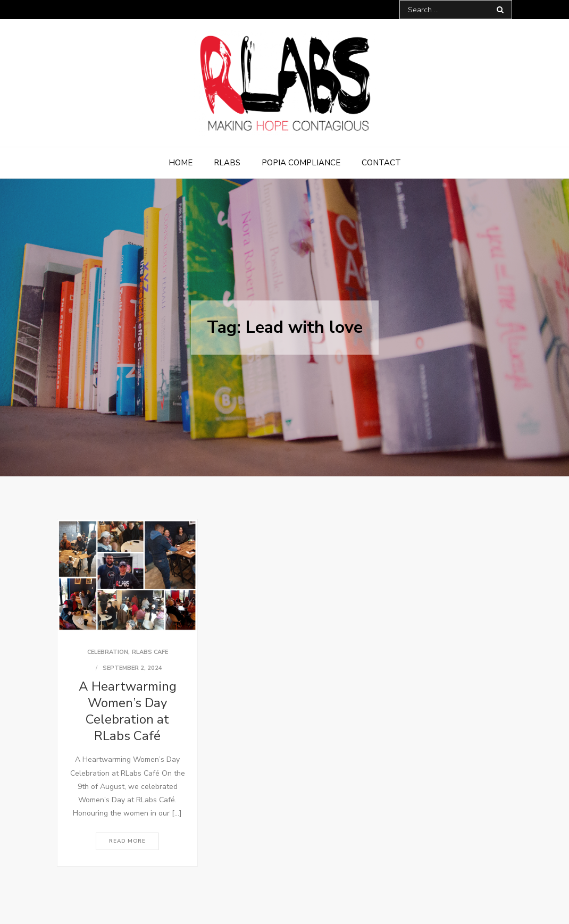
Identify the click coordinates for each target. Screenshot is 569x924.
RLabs (227, 163)
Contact (381, 163)
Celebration (108, 652)
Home (181, 163)
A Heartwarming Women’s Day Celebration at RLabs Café (128, 711)
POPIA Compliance (301, 163)
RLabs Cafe (150, 652)
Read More (127, 841)
